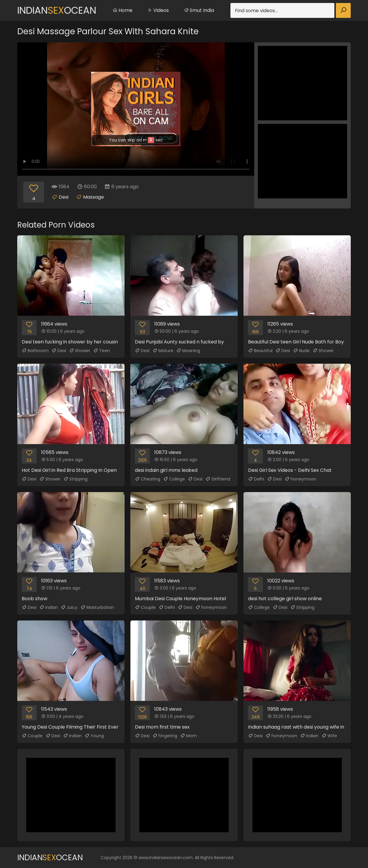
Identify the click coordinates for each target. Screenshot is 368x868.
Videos (158, 10)
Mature (163, 351)
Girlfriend (218, 479)
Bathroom (35, 351)
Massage (93, 197)
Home (123, 10)
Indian (49, 607)
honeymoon (300, 479)
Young (94, 736)
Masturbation (97, 607)
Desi (64, 197)
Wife (329, 736)
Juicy (69, 607)
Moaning (188, 351)
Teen (102, 351)
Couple (145, 607)
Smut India (199, 10)
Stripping (75, 479)
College (174, 479)
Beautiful (260, 351)
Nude (301, 351)
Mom (188, 736)
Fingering (165, 736)
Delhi (256, 479)
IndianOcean (57, 10)
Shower (80, 351)
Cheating (148, 479)
